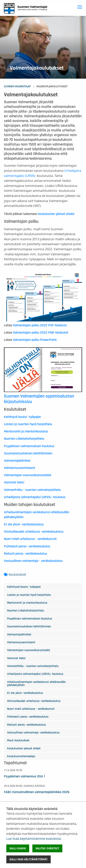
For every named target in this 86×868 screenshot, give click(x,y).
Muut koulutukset (18, 740)
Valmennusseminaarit (20, 468)
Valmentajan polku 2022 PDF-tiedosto (40, 325)
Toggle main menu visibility (80, 6)
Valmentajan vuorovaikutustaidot (28, 475)
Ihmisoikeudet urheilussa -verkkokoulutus (34, 532)
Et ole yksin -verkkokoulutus (24, 524)
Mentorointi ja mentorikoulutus (26, 431)
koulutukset (17, 574)
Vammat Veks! (14, 482)
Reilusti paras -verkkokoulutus (26, 554)
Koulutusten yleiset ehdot (24, 748)
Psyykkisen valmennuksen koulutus (29, 446)
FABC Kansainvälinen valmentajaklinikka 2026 (37, 792)
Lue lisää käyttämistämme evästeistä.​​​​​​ (34, 839)
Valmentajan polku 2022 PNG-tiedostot (41, 333)
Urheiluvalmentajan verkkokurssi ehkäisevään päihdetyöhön (36, 683)
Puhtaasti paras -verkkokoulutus (27, 546)
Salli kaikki (18, 848)
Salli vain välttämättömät (29, 859)
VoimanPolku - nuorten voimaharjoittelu (32, 490)
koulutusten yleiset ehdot (56, 214)
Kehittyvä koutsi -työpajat (22, 417)
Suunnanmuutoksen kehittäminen (28, 453)
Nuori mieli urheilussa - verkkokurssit (30, 539)
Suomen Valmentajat (17, 86)
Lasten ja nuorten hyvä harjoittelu (28, 424)
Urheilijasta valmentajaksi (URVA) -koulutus (35, 497)
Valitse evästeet (47, 848)
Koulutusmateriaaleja (21, 756)
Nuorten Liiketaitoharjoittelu (24, 439)
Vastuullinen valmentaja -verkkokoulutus (33, 732)
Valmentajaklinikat (17, 461)
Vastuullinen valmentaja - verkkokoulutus (33, 561)
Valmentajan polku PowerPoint (35, 340)
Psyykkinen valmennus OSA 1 (24, 776)
